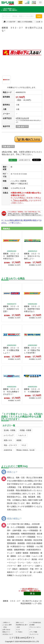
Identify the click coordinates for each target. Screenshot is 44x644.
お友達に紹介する (25, 160)
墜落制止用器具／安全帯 (25, 450)
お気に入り (13, 160)
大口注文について (8, 634)
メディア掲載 (33, 632)
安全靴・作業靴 (10, 430)
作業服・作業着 (25, 430)
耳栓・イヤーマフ (10, 445)
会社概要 (32, 625)
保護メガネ (8, 440)
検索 (39, 16)
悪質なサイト (6, 632)
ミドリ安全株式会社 (35, 622)
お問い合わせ (6, 629)
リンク (18, 629)
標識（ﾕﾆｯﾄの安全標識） (25, 22)
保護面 (19, 440)
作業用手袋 (8, 450)
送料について (20, 622)
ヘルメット (22, 435)
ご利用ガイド (6, 622)
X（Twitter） (20, 632)
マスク (24, 445)
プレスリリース (34, 634)
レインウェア (9, 435)
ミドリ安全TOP (9, 22)
